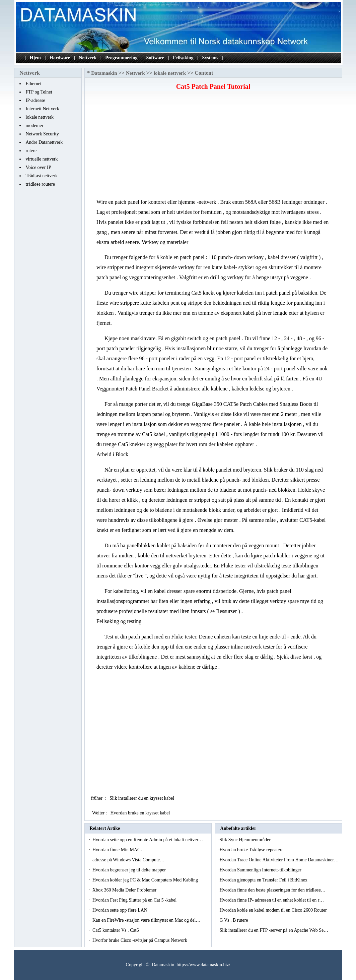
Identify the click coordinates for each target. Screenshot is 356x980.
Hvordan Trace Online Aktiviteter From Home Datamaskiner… (279, 860)
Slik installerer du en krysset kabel (143, 798)
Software (155, 58)
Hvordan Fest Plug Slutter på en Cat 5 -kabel (135, 900)
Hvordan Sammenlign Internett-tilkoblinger (261, 870)
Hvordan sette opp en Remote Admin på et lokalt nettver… (148, 840)
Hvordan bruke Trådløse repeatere (252, 850)
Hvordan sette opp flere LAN (121, 910)
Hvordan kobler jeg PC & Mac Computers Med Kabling (146, 880)
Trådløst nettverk (42, 176)
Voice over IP (39, 167)
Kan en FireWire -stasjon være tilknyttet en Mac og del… (147, 920)
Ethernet (34, 84)
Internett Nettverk (43, 109)
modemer (35, 126)
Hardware (60, 58)
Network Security (42, 134)
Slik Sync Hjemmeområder (246, 840)
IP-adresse (35, 100)
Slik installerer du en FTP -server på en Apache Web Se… (274, 930)
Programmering (121, 58)
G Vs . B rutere (234, 920)
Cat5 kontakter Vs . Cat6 (116, 930)
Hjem (35, 58)
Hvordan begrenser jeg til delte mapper (130, 870)
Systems (210, 58)
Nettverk (88, 58)
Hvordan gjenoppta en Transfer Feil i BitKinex (264, 880)
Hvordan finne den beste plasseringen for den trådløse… (273, 890)
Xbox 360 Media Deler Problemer (125, 890)
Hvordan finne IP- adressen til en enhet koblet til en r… (272, 900)
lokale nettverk (40, 117)
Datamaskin (104, 73)
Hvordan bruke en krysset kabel (141, 813)
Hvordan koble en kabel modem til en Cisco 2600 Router (274, 910)
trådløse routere (40, 184)
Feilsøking (183, 58)
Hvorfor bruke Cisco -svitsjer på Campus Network (140, 940)
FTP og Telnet (39, 92)
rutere (31, 151)
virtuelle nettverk (42, 159)
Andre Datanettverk (44, 142)
